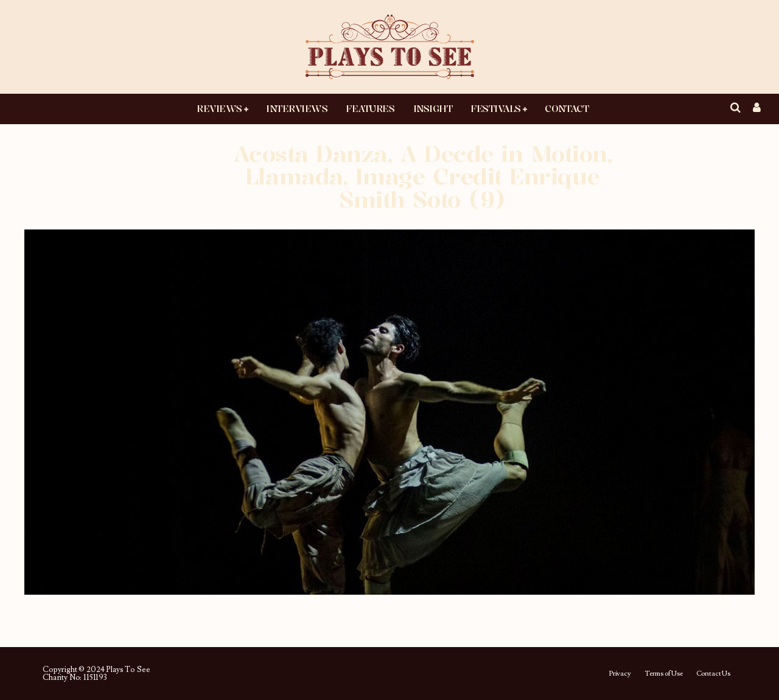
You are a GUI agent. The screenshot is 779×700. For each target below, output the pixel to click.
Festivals (496, 108)
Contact (567, 108)
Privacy (620, 674)
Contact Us (713, 674)
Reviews (219, 108)
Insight (433, 108)
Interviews (297, 108)
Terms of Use (664, 674)
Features (370, 108)
